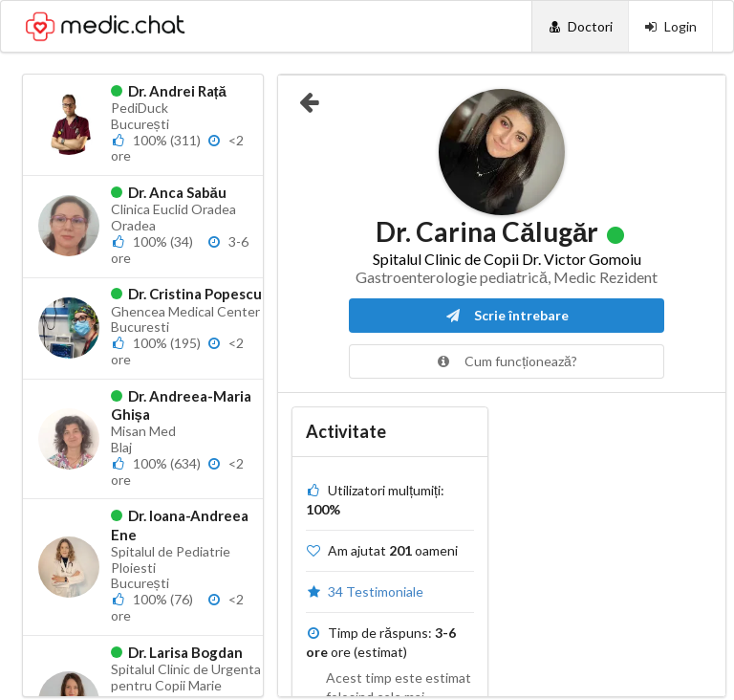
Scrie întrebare (507, 315)
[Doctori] (580, 26)
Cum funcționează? (507, 361)
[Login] (670, 26)
